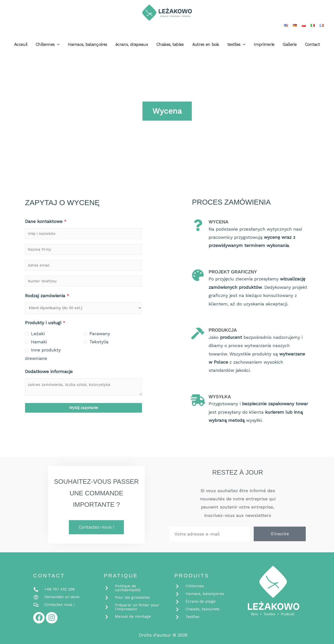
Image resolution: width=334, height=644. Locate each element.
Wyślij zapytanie (84, 408)
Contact (312, 46)
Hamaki (39, 342)
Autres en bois (206, 46)
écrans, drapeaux (132, 46)
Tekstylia (99, 342)
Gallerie (290, 46)
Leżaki (38, 334)
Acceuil (21, 46)
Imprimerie (264, 46)
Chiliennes (45, 46)
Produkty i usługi (45, 323)
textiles (234, 46)
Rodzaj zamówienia (47, 296)
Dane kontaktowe (46, 221)
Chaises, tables (170, 46)
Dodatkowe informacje (49, 371)
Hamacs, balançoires (87, 46)
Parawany (100, 334)
